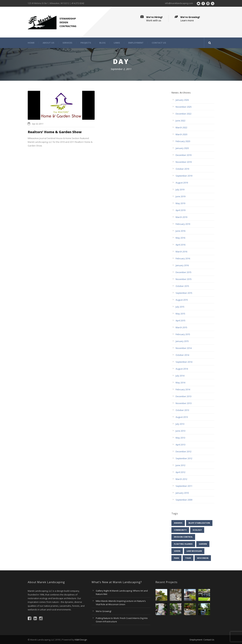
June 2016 (180, 231)
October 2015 (182, 286)
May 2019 (180, 203)
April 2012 (180, 472)
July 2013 (180, 424)
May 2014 (180, 383)
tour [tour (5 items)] (188, 558)
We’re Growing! (104, 611)
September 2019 (184, 176)
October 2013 (182, 410)
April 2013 (180, 445)
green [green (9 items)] (177, 551)
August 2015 (182, 300)
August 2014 (182, 369)
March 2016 (181, 252)
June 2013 (180, 431)
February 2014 (183, 389)
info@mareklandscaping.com (179, 3)
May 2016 (180, 238)
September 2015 (184, 293)
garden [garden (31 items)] (203, 544)
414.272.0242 (78, 3)
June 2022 (180, 121)
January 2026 (182, 100)
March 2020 (181, 134)
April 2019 (180, 210)
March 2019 (181, 217)
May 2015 (180, 314)
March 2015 (181, 327)
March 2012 (181, 479)
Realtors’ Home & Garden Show (55, 132)
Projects (86, 43)
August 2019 (182, 183)
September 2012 (184, 458)
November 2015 (184, 279)
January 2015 (182, 341)
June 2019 (180, 196)
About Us (48, 43)
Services (67, 43)
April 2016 (180, 245)
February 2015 (183, 334)
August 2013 (182, 417)
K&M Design (81, 640)
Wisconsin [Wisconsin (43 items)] (203, 558)
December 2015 (184, 272)
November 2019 (184, 162)
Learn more (187, 20)
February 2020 (183, 141)
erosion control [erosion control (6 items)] (183, 537)
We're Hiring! (154, 17)
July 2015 (180, 307)
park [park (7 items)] (176, 558)
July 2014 (180, 376)
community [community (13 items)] (180, 530)
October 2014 (182, 355)
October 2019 (182, 169)
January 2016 (182, 265)
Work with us (154, 20)
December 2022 (184, 114)
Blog (102, 43)
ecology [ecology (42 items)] (197, 530)
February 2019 (183, 224)
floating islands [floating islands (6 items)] (183, 544)
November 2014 (184, 348)
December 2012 (184, 451)
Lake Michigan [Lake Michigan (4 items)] (194, 551)
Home (31, 43)
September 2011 (184, 486)
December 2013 (184, 396)
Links (117, 43)
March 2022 (181, 127)
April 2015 (180, 320)
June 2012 (180, 465)
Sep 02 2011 (38, 124)
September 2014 (184, 362)
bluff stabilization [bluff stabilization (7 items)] (199, 523)
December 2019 (184, 155)
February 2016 (183, 258)
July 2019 (180, 190)
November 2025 (184, 107)
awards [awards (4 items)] (178, 523)
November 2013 (184, 403)
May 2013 (180, 438)
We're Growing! (190, 17)
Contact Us (159, 43)
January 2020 (182, 148)
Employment (136, 43)
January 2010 (182, 493)
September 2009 (184, 500)
